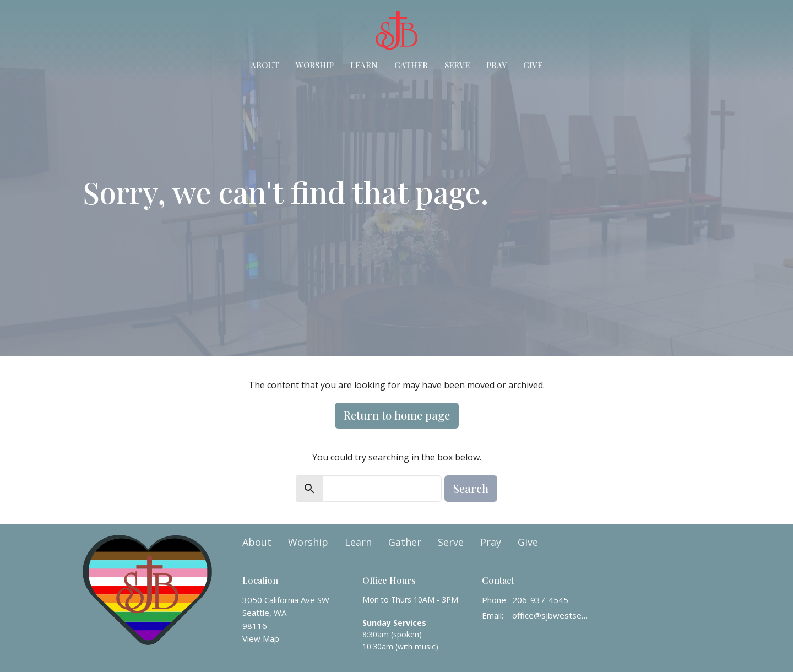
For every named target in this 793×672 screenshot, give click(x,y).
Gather (411, 65)
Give (533, 65)
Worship (315, 65)
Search (471, 488)
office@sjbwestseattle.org (552, 615)
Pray (496, 65)
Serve (457, 65)
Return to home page (397, 415)
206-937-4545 (540, 600)
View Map (261, 638)
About (265, 65)
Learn (364, 65)
